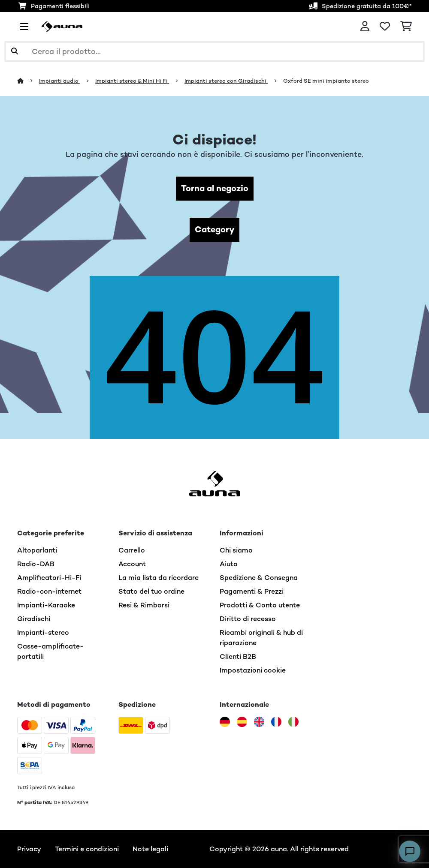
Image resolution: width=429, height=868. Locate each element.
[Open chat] (410, 851)
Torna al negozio (215, 188)
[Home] (28, 81)
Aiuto (229, 564)
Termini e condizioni (87, 849)
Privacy (29, 849)
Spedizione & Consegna (259, 578)
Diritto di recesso (248, 619)
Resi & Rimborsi (144, 605)
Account (132, 564)
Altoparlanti (37, 550)
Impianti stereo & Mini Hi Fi (132, 81)
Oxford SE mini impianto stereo (326, 81)
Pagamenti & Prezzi (252, 591)
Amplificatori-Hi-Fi (49, 578)
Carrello (132, 550)
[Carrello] (406, 27)
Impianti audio (59, 81)
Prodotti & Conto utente (260, 605)
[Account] (365, 27)
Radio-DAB (36, 564)
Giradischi (34, 619)
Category (214, 230)
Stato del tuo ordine (151, 591)
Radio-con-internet (49, 591)
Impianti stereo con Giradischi (226, 81)
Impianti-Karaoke (46, 605)
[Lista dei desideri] (385, 27)
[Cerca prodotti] (214, 51)
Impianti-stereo (43, 632)
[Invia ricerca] (15, 51)
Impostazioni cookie (253, 670)
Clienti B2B (238, 656)
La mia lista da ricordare (159, 578)
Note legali (150, 849)
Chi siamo (236, 550)
